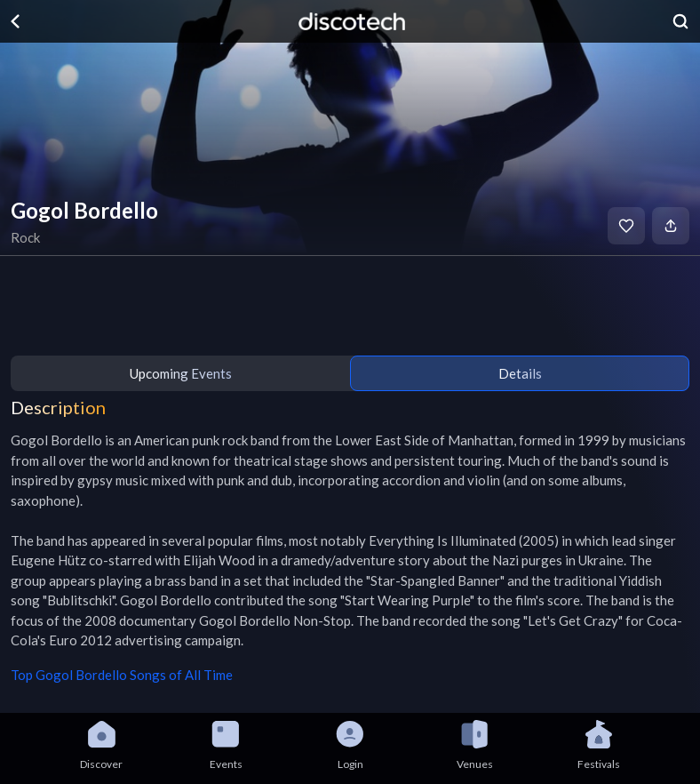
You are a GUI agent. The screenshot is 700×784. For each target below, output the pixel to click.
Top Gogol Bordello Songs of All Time (122, 675)
